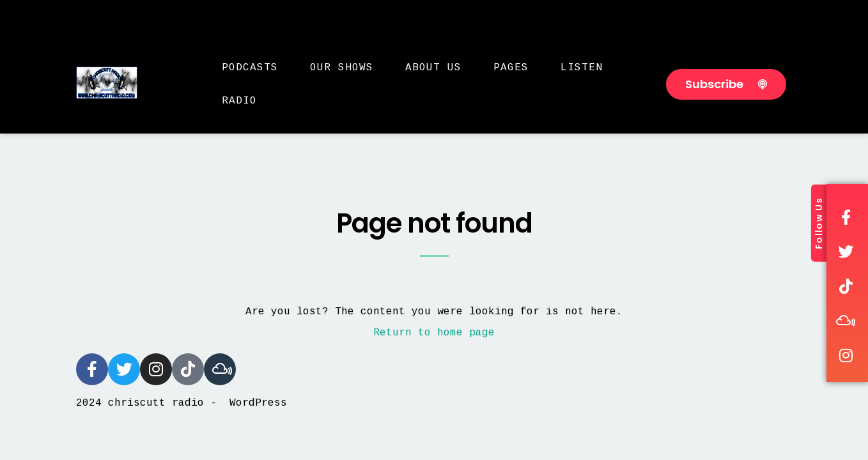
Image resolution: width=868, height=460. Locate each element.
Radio (239, 101)
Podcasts (250, 68)
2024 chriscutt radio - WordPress (182, 403)
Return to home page (434, 333)
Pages (511, 68)
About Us (433, 68)
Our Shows (342, 68)
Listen (582, 68)
